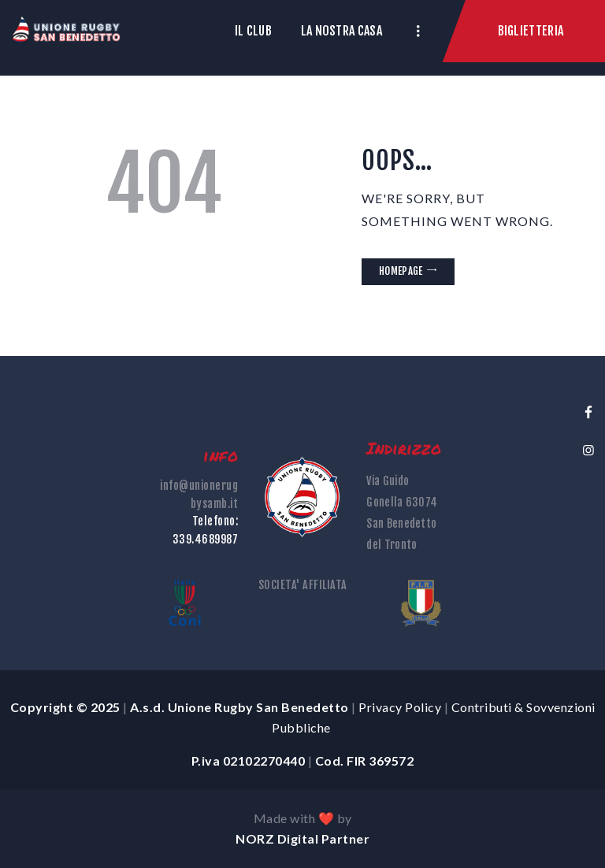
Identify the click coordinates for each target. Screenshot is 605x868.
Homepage (401, 271)
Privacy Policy (400, 707)
